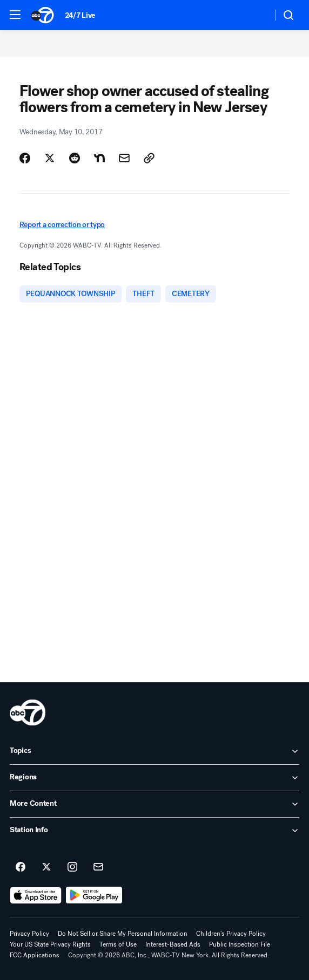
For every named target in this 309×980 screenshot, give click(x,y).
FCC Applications (35, 955)
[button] (15, 15)
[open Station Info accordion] (154, 831)
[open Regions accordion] (154, 778)
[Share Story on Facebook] (25, 158)
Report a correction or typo (62, 225)
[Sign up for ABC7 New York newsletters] (98, 867)
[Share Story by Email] (124, 158)
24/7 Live (80, 15)
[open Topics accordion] (154, 751)
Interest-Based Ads (173, 944)
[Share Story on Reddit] (75, 158)
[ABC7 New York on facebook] (21, 867)
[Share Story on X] (50, 158)
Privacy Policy (29, 934)
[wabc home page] (28, 712)
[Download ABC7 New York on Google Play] (94, 895)
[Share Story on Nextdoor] (99, 158)
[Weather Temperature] (255, 15)
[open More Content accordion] (154, 804)
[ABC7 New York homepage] (42, 15)
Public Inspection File (240, 944)
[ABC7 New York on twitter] (46, 867)
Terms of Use (118, 944)
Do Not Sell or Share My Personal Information (123, 934)
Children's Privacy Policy (231, 934)
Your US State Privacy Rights (50, 944)
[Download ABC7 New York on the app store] (36, 895)
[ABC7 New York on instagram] (72, 867)
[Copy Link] (149, 158)
